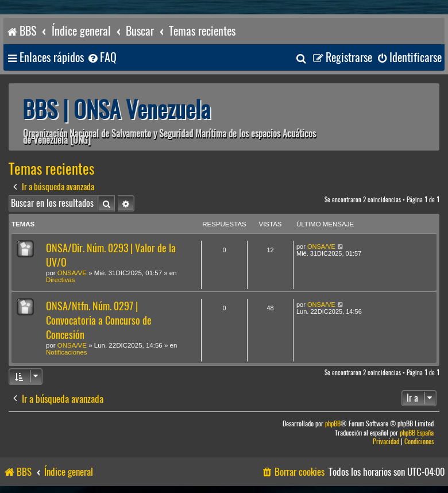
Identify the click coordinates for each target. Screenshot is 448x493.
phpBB (333, 424)
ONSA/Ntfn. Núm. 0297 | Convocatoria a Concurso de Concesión (99, 320)
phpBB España (417, 433)
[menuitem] (102, 58)
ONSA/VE (72, 273)
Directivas (60, 280)
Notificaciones (67, 352)
